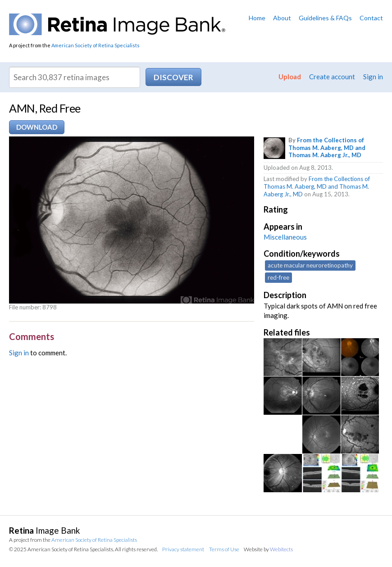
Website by (268, 549)
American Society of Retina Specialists (96, 45)
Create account (332, 77)
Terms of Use (224, 549)
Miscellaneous (285, 237)
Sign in (373, 77)
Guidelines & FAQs (325, 18)
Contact (371, 18)
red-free (278, 277)
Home (257, 18)
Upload (290, 77)
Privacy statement (183, 549)
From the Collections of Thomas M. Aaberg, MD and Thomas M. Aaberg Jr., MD (327, 148)
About (282, 18)
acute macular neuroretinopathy (310, 265)
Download (37, 127)
